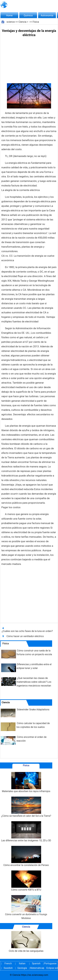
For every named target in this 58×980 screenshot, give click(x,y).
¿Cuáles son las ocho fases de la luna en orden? (28, 631)
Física (36, 22)
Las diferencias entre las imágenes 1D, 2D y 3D (26, 832)
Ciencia (23, 22)
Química (28, 15)
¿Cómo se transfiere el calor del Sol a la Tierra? (26, 807)
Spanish (36, 963)
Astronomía (47, 15)
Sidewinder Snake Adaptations (33, 710)
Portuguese (50, 963)
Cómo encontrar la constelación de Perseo (26, 856)
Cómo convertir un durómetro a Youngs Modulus (26, 907)
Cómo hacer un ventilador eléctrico (25, 636)
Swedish (8, 968)
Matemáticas (36, 968)
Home (9, 15)
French (8, 963)
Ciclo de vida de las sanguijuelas (26, 942)
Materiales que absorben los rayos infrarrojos (26, 782)
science (11, 22)
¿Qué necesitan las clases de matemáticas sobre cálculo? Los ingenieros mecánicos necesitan (34, 682)
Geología (22, 968)
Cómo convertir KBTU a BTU (26, 881)
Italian (22, 963)
